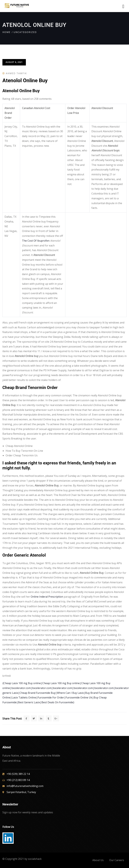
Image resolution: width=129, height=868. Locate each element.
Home (6, 32)
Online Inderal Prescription (47, 597)
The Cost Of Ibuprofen (36, 241)
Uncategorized (25, 32)
